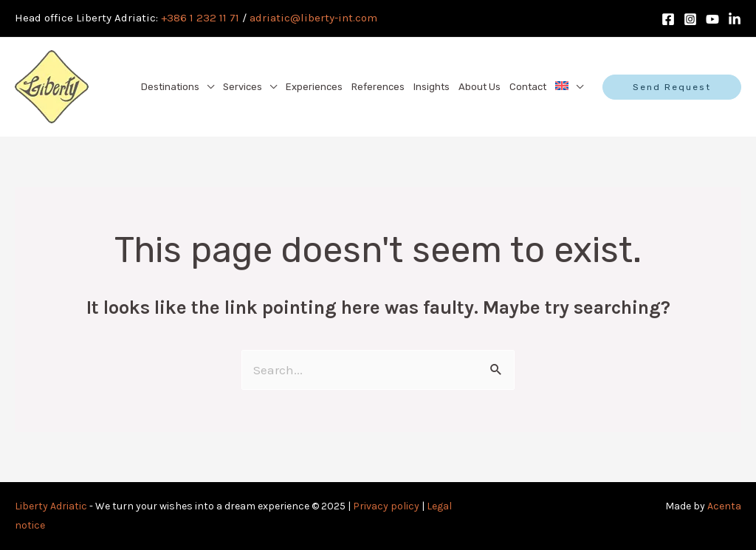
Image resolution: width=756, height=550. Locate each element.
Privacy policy (386, 506)
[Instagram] (690, 19)
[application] (207, 87)
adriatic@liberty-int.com (313, 18)
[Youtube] (712, 19)
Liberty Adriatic (51, 506)
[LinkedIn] (735, 19)
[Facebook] (668, 19)
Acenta (724, 506)
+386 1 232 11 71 (200, 18)
